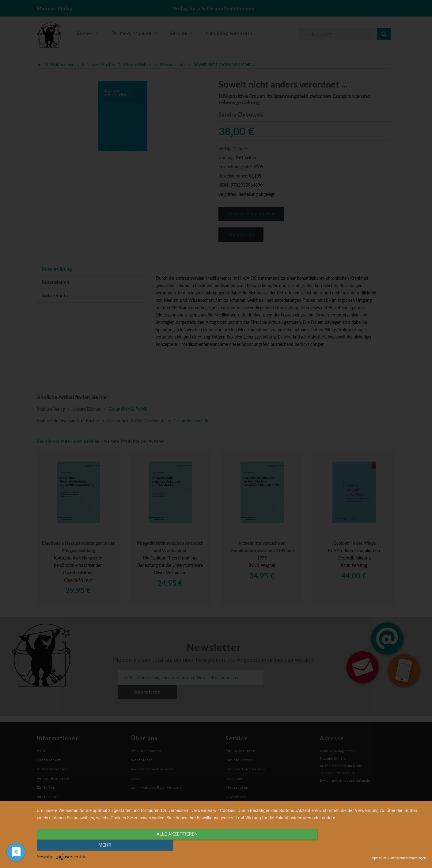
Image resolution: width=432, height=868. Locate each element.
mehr (368, 846)
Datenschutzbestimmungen (407, 858)
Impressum (378, 858)
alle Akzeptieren (173, 846)
